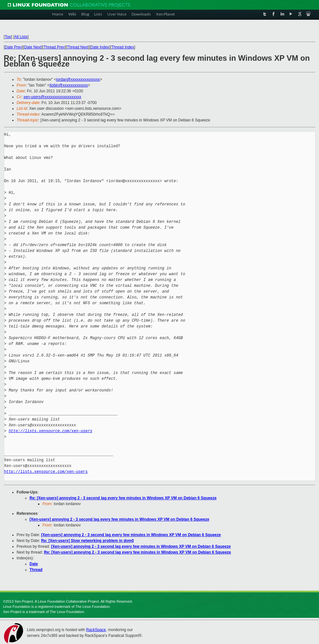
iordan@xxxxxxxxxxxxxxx (78, 79)
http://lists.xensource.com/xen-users (50, 431)
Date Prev (13, 47)
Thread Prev (54, 47)
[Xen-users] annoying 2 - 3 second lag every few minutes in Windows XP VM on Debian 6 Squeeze (120, 519)
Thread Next (78, 47)
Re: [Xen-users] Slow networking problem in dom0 (88, 541)
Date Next (33, 47)
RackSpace (96, 630)
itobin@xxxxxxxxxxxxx (69, 85)
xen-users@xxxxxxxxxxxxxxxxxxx (52, 97)
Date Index (100, 47)
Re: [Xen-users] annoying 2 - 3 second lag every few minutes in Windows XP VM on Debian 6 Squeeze (123, 498)
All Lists (21, 37)
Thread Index (123, 47)
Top (8, 37)
